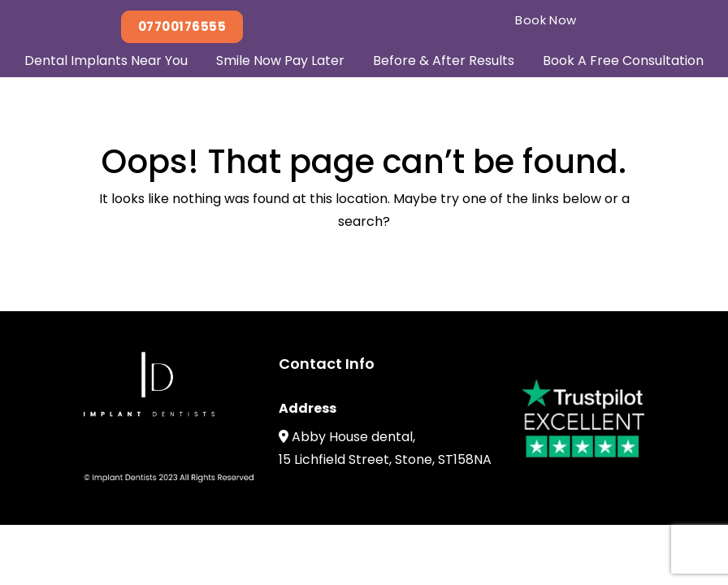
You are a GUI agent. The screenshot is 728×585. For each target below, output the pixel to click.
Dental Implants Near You (106, 61)
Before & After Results (444, 61)
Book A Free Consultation (623, 61)
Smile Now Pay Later (280, 61)
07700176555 (182, 26)
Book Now (546, 20)
